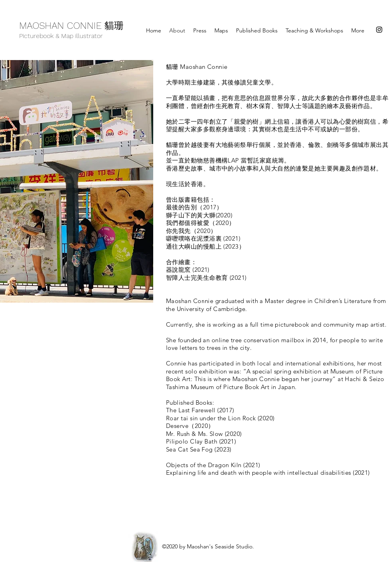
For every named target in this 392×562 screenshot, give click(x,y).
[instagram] (379, 30)
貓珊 (114, 27)
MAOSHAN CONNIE (62, 26)
